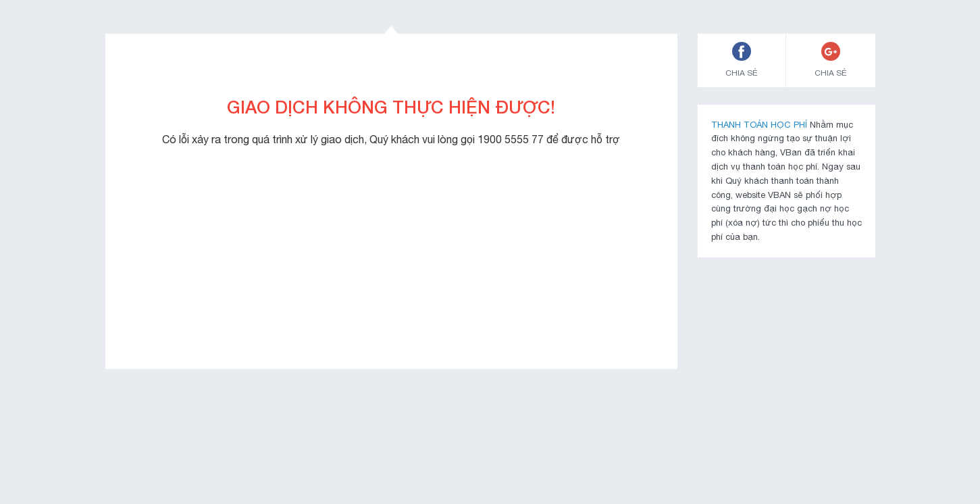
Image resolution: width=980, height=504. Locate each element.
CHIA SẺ (742, 60)
